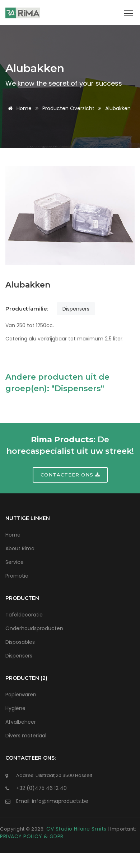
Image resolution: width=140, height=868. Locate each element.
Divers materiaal (26, 736)
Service (15, 562)
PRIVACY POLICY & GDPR (32, 836)
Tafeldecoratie (24, 615)
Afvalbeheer (21, 722)
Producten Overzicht (68, 108)
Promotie (17, 576)
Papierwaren (21, 695)
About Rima (20, 548)
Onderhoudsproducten (34, 628)
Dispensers (76, 309)
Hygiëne (15, 708)
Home (18, 108)
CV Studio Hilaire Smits (76, 829)
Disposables (20, 642)
